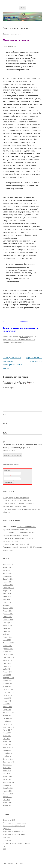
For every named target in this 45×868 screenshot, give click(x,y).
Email (6, 424)
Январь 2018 (8, 715)
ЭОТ (4, 849)
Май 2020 (6, 634)
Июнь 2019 (7, 666)
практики (7, 837)
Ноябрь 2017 (8, 721)
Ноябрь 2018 (8, 686)
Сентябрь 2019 (8, 657)
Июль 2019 (7, 663)
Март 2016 (7, 779)
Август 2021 (7, 591)
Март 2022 (7, 570)
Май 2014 (6, 800)
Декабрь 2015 (8, 788)
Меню (23, 8)
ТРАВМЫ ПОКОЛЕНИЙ (21, 544)
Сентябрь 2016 (8, 762)
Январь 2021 (8, 611)
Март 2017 (7, 744)
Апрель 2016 (8, 776)
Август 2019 (7, 660)
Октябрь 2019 (8, 654)
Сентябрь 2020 (8, 623)
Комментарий (9, 387)
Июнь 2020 (7, 631)
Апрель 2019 (8, 672)
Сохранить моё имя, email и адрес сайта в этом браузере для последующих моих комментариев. (22, 448)
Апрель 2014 (8, 803)
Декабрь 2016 (8, 753)
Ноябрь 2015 (8, 791)
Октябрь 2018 (8, 689)
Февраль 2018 (8, 713)
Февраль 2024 (8, 564)
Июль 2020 (7, 628)
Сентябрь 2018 (8, 692)
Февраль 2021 (8, 608)
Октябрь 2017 (8, 724)
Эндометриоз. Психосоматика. (15, 506)
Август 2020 (7, 625)
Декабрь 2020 (8, 614)
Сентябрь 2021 (8, 588)
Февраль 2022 (8, 573)
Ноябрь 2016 (8, 756)
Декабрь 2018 (8, 683)
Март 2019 (7, 675)
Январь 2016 (8, 785)
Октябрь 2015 (8, 794)
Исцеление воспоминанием (13, 832)
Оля (4, 538)
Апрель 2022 (8, 567)
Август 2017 (7, 730)
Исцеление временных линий (14, 340)
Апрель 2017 (8, 742)
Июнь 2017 (7, 736)
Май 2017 (6, 739)
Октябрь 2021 (8, 585)
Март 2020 (7, 640)
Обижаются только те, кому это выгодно (18, 503)
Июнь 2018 (7, 701)
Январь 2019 (8, 681)
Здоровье (7, 829)
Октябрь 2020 (8, 620)
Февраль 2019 (8, 678)
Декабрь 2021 (8, 579)
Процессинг (7, 840)
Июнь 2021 (7, 596)
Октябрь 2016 (8, 759)
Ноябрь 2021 (8, 582)
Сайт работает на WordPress (13, 864)
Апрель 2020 (8, 637)
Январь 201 (7, 805)
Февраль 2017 (8, 747)
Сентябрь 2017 (8, 727)
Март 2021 (7, 605)
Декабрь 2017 (8, 718)
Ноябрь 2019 (8, 652)
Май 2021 (6, 599)
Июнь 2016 (7, 771)
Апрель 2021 (8, 602)
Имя (5, 414)
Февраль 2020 (8, 643)
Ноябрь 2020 (8, 617)
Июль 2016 (7, 768)
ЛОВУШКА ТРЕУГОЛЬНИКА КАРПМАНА (17, 501)
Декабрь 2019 (8, 649)
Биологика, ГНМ (9, 820)
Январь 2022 (8, 576)
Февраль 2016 (8, 782)
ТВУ (26, 343)
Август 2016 (7, 765)
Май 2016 (6, 774)
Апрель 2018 (8, 707)
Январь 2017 (8, 750)
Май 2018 (6, 704)
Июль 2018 (7, 698)
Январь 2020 (8, 646)
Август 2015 (7, 797)
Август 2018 (7, 695)
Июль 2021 (7, 593)
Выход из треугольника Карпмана (16, 498)
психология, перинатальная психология (18, 843)
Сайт (5, 433)
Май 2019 (6, 669)
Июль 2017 (7, 733)
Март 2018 (7, 710)
